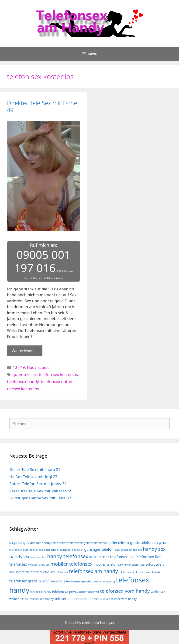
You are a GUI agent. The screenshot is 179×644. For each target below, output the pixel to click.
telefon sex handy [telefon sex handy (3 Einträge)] (41, 592)
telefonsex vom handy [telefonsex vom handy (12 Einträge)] (125, 591)
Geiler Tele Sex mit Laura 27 (35, 469)
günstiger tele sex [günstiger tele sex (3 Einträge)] (132, 550)
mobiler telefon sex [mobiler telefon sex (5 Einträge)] (108, 564)
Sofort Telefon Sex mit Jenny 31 (38, 484)
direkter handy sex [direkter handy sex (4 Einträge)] (43, 543)
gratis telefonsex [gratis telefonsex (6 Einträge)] (144, 543)
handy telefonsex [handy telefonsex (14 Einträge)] (68, 556)
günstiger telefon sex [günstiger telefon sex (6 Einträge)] (102, 549)
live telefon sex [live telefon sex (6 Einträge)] (141, 557)
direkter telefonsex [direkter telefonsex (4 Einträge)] (70, 543)
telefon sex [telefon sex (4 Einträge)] (47, 572)
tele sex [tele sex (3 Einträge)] (24, 599)
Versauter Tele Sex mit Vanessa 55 (41, 491)
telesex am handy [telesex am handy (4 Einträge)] (42, 599)
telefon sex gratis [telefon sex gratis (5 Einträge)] (52, 581)
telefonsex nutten (57, 381)
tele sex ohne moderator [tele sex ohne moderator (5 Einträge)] (74, 599)
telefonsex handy (23, 381)
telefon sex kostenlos (58, 374)
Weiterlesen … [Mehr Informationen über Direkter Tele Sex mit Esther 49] (25, 351)
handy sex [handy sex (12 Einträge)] (154, 549)
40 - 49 (19, 367)
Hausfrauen (38, 367)
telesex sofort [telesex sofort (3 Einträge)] (102, 599)
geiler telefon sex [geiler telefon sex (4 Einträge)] (96, 543)
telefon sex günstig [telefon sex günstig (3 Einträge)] (104, 581)
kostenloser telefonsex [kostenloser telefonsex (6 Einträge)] (108, 557)
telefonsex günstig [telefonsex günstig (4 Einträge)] (79, 581)
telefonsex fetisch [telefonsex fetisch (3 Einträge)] (150, 572)
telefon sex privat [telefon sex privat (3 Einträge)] (89, 592)
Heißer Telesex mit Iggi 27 (33, 477)
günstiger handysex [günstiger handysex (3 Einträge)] (72, 550)
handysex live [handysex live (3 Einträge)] (38, 557)
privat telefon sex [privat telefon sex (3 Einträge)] (134, 565)
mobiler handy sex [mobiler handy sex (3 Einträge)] (39, 565)
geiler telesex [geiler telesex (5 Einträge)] (119, 543)
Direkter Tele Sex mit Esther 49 (43, 106)
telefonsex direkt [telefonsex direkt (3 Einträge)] (129, 572)
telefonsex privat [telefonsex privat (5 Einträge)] (65, 591)
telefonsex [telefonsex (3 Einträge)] (62, 572)
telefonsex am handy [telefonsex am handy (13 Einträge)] (93, 571)
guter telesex (24, 374)
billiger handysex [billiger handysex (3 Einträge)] (19, 543)
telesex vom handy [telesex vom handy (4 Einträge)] (124, 599)
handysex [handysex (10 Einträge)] (19, 556)
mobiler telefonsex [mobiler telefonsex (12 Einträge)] (71, 564)
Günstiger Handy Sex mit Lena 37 (40, 498)
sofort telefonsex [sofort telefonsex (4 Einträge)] (27, 572)
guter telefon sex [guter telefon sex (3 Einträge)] (33, 550)
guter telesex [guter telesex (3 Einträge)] (51, 550)
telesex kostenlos (23, 389)
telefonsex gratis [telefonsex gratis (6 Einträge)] (23, 581)
